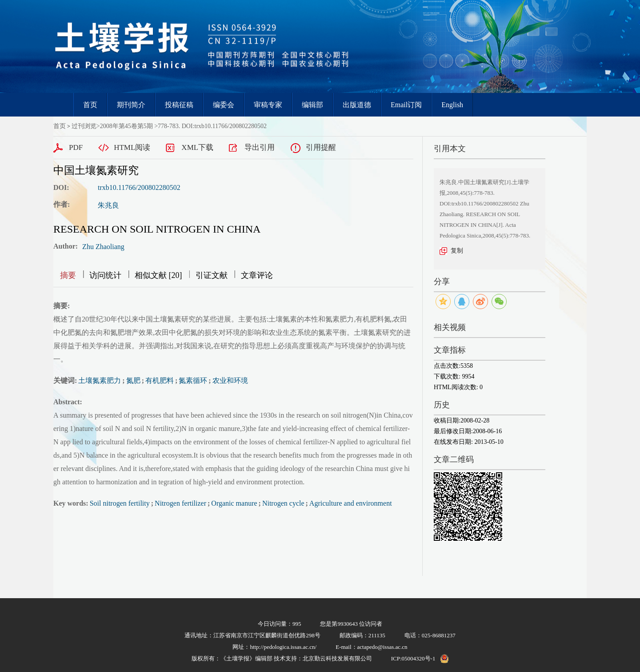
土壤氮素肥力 (100, 380)
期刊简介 (131, 105)
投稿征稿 (179, 105)
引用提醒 (321, 147)
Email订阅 (406, 105)
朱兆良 (108, 205)
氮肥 (133, 380)
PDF (76, 147)
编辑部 (312, 105)
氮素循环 (193, 380)
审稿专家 (268, 105)
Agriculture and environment (351, 503)
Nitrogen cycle (283, 503)
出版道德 (357, 105)
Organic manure (234, 503)
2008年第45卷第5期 (126, 126)
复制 (457, 251)
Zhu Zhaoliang (103, 247)
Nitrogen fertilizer (180, 503)
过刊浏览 (84, 126)
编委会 (224, 105)
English (452, 105)
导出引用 (260, 147)
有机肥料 (160, 380)
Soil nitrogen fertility (120, 503)
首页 (90, 105)
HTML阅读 (132, 147)
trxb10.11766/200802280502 (139, 187)
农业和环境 (230, 380)
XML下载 (197, 147)
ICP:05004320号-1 (413, 658)
